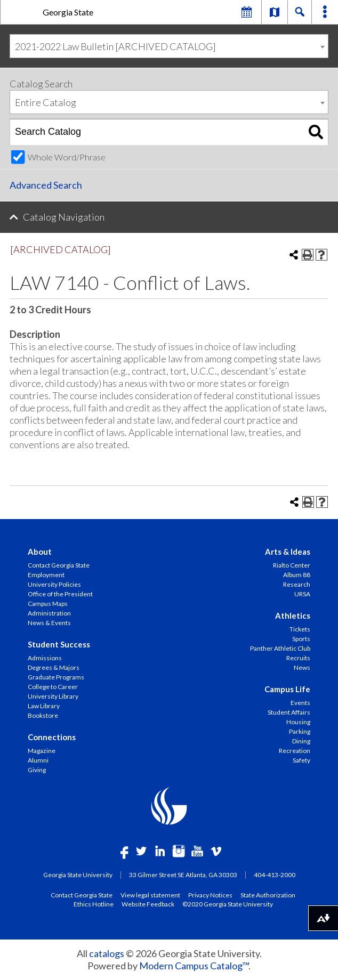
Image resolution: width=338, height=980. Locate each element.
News (302, 667)
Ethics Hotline (94, 904)
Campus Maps (48, 604)
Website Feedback (148, 904)
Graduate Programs (56, 677)
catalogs (107, 953)
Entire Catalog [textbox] (46, 102)
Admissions (45, 658)
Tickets (300, 629)
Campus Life (287, 689)
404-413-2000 (275, 875)
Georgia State (68, 12)
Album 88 (297, 575)
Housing (298, 722)
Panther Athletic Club (280, 648)
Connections (52, 737)
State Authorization (268, 895)
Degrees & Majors (54, 667)
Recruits (298, 658)
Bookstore (43, 715)
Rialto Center (292, 565)
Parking (300, 731)
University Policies (54, 584)
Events (300, 703)
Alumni (38, 760)
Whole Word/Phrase (67, 157)
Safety (301, 760)
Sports (301, 639)
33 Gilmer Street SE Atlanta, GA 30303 (183, 875)
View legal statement (150, 895)
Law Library (44, 706)
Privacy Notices (210, 895)
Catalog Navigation (64, 217)
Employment (46, 575)
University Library (53, 696)
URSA (302, 594)
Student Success (59, 644)
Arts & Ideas (288, 552)
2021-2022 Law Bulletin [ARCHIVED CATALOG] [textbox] (115, 46)
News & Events (49, 623)
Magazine (42, 751)
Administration (49, 613)
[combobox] (169, 46)
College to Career (53, 687)
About (40, 552)
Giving (37, 770)
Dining (301, 741)
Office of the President (60, 594)
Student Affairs (289, 712)
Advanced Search (46, 185)
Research (297, 584)
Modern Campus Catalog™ (194, 966)
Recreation (295, 751)
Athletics (293, 615)
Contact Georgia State (59, 565)
